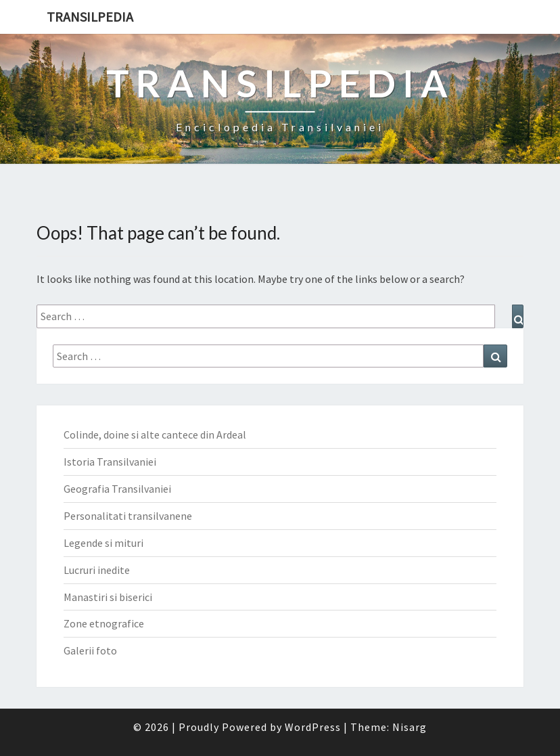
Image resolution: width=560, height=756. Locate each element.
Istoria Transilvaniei (110, 462)
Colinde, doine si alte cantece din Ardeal (155, 435)
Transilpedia (90, 17)
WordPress (313, 727)
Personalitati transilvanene (128, 516)
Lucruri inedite (97, 570)
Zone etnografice (104, 623)
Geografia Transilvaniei (117, 489)
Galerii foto (90, 650)
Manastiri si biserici (108, 597)
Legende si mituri (103, 543)
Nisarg (410, 727)
